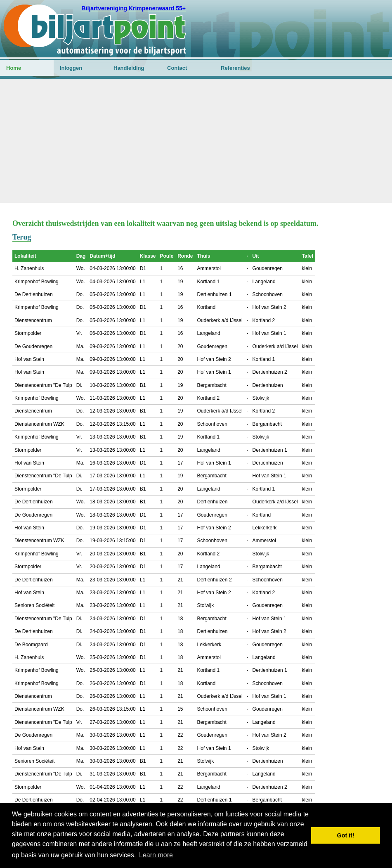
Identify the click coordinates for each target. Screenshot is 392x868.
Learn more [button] (156, 855)
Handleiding (129, 68)
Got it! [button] (346, 835)
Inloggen (71, 68)
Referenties (235, 68)
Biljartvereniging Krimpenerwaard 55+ (134, 8)
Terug (22, 237)
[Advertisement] (196, 141)
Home (14, 68)
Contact (177, 68)
